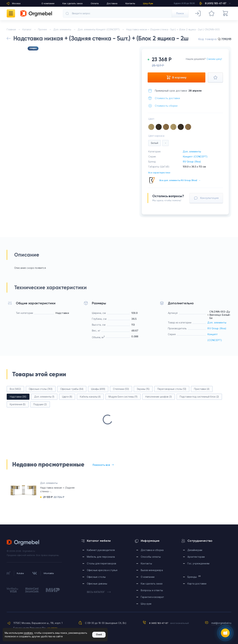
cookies (28, 633)
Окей (99, 635)
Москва (16, 3)
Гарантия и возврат (152, 597)
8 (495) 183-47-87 (159, 623)
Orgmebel (23, 543)
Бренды (194, 577)
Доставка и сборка (152, 550)
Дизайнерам (195, 550)
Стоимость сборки (166, 106)
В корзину (176, 77)
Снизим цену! (214, 59)
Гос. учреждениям (198, 563)
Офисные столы (96, 577)
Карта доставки (197, 584)
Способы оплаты (151, 557)
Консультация (206, 198)
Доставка (112, 3)
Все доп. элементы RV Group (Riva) (180, 180)
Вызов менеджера (152, 570)
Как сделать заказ (73, 3)
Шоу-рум (146, 604)
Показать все (103, 465)
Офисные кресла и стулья (102, 570)
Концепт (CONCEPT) (195, 157)
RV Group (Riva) (192, 162)
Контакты (130, 3)
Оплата (95, 3)
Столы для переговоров (102, 563)
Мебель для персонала (101, 557)
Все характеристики (159, 173)
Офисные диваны (97, 584)
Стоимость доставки (167, 98)
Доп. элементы (192, 151)
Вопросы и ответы (152, 590)
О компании (48, 3)
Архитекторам (196, 557)
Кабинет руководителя (101, 550)
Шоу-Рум (148, 3)
